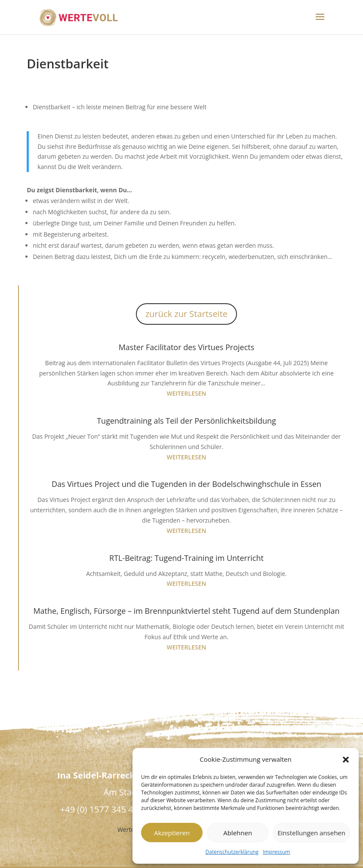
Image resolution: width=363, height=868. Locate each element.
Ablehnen (238, 833)
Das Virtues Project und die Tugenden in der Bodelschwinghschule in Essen (186, 484)
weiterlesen (187, 393)
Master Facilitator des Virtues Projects (187, 347)
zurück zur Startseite (186, 314)
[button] (346, 760)
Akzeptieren (172, 833)
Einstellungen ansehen (311, 833)
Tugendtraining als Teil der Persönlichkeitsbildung (186, 421)
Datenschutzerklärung (232, 852)
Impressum (276, 852)
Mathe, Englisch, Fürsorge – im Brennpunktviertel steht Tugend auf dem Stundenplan (186, 611)
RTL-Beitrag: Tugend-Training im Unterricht (186, 558)
